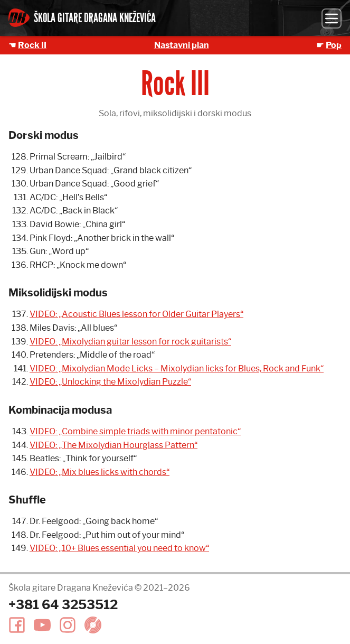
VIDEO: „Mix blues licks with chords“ (100, 472)
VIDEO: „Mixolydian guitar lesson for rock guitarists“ (130, 342)
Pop (334, 45)
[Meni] (332, 18)
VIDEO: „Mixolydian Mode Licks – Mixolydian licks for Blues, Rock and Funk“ (177, 368)
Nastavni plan (182, 45)
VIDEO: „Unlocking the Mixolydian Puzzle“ (110, 382)
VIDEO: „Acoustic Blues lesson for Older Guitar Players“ (136, 314)
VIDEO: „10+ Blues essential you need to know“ (119, 548)
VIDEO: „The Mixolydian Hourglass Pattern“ (113, 445)
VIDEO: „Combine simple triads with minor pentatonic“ (135, 431)
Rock (32, 45)
